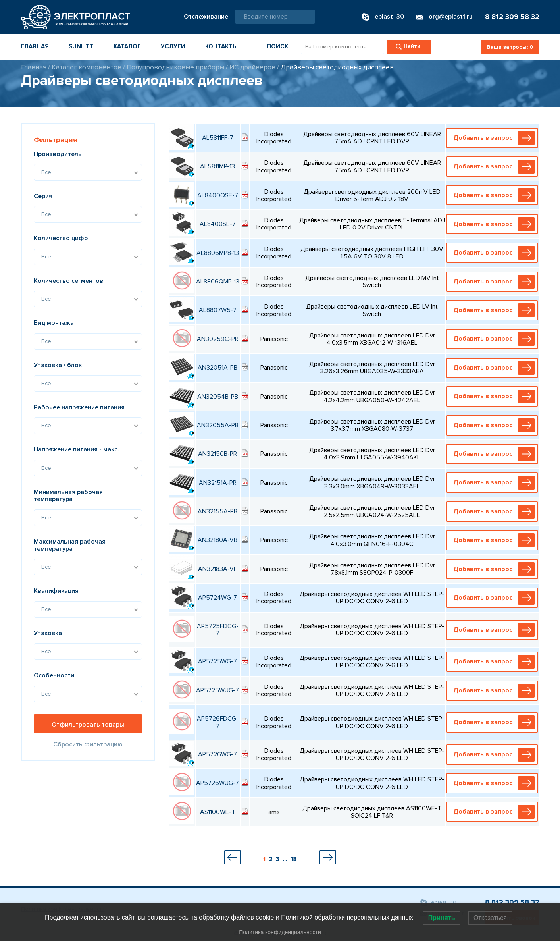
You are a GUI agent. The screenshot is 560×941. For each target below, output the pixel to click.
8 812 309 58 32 (512, 17)
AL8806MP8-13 (218, 253)
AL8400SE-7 (218, 224)
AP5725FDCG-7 (218, 630)
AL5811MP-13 (217, 166)
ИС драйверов (252, 67)
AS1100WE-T (218, 812)
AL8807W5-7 (218, 310)
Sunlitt (81, 46)
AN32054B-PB (218, 397)
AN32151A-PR (218, 483)
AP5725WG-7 (217, 661)
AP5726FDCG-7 (218, 722)
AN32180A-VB (217, 540)
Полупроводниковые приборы (175, 67)
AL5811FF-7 (218, 138)
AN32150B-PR (217, 454)
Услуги (173, 46)
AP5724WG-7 (217, 598)
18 (294, 859)
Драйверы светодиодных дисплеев (337, 67)
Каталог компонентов (87, 67)
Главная (35, 46)
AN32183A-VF (217, 569)
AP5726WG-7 (217, 754)
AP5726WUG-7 (217, 783)
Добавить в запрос (494, 138)
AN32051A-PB (217, 368)
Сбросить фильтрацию (88, 744)
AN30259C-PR (218, 339)
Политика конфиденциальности (280, 932)
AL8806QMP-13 (218, 282)
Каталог (127, 46)
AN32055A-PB (218, 425)
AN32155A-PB (217, 511)
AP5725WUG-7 (217, 690)
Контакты (221, 46)
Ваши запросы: (510, 47)
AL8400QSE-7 (218, 195)
